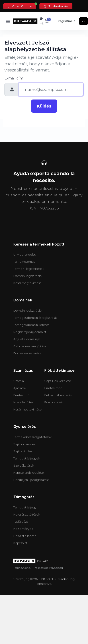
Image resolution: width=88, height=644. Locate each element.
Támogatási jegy (25, 507)
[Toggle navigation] (8, 21)
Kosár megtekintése (27, 283)
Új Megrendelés (25, 254)
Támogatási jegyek (27, 458)
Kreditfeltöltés (23, 402)
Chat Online (20, 6)
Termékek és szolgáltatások (32, 437)
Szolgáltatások (24, 465)
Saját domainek (24, 444)
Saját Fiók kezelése (58, 381)
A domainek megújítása (30, 346)
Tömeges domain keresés (31, 325)
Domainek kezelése (27, 353)
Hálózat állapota (25, 536)
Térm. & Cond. (22, 568)
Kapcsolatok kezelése (29, 473)
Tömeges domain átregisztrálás (35, 318)
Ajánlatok (20, 388)
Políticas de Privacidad (48, 568)
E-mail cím (14, 78)
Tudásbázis (56, 6)
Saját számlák (23, 451)
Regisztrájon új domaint (30, 332)
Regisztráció (67, 21)
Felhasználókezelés (58, 395)
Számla (19, 381)
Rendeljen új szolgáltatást (31, 480)
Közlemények (23, 529)
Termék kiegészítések (28, 269)
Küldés (44, 106)
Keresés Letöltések (27, 514)
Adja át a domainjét (27, 339)
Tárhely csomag (24, 262)
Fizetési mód (22, 395)
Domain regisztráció (28, 276)
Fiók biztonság (54, 402)
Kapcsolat (20, 543)
